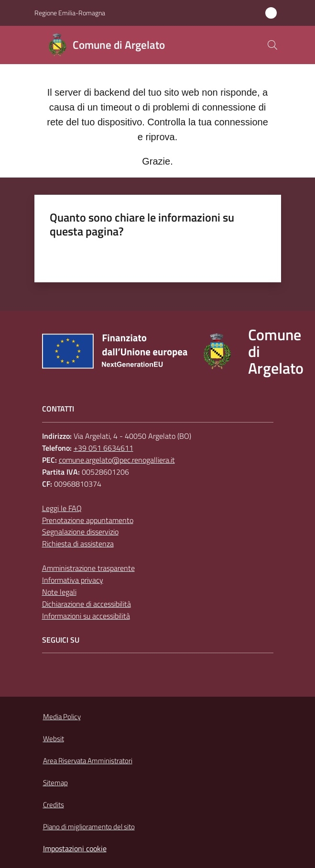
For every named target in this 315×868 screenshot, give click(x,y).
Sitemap (55, 783)
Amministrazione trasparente (88, 568)
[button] (272, 45)
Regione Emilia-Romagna (70, 13)
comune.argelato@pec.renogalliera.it (117, 460)
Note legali (59, 592)
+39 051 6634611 (103, 448)
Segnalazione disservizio (80, 532)
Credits (54, 805)
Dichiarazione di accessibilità (87, 604)
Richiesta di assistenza (78, 544)
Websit (54, 739)
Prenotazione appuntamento (88, 520)
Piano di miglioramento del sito (89, 827)
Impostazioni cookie (75, 848)
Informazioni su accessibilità (86, 616)
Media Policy (62, 717)
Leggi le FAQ (62, 508)
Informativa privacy (73, 580)
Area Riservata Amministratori (88, 761)
